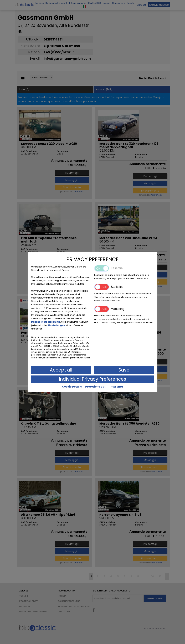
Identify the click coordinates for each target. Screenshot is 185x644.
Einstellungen (57, 325)
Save (124, 370)
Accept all (61, 370)
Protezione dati (96, 387)
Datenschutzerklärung (46, 322)
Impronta (116, 387)
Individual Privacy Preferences (92, 379)
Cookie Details (72, 387)
